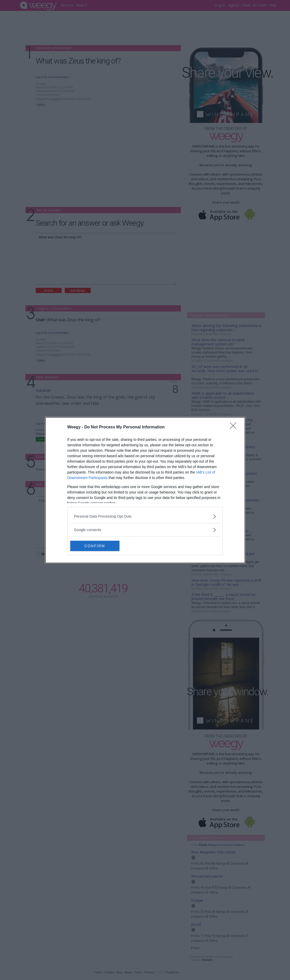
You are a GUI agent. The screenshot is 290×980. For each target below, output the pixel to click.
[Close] (235, 427)
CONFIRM (95, 546)
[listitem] (145, 516)
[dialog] (145, 490)
